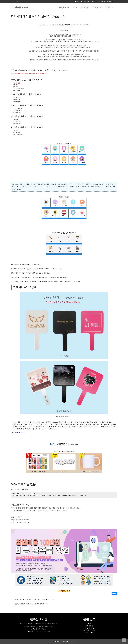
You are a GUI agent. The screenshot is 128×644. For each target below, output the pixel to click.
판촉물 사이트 (97, 7)
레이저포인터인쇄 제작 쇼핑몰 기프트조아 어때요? (30, 604)
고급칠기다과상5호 (89, 632)
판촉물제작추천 (48, 187)
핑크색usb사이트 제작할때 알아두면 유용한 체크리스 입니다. (33, 599)
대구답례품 (89, 626)
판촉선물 (89, 624)
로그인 (103, 2)
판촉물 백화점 (22, 7)
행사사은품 (17, 83)
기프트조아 (109, 7)
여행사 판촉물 (64, 7)
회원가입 (110, 2)
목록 (114, 594)
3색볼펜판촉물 (89, 628)
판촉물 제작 (84, 7)
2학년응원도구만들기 (89, 630)
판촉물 (75, 7)
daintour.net (72, 642)
